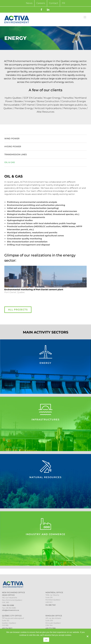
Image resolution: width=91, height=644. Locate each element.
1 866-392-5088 (8, 605)
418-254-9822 (7, 628)
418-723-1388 (50, 628)
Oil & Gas (10, 162)
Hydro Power (13, 146)
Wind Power (12, 139)
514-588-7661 (51, 605)
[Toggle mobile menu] (85, 17)
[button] (7, 280)
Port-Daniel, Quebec (34, 291)
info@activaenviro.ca (11, 610)
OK (46, 640)
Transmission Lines (16, 154)
